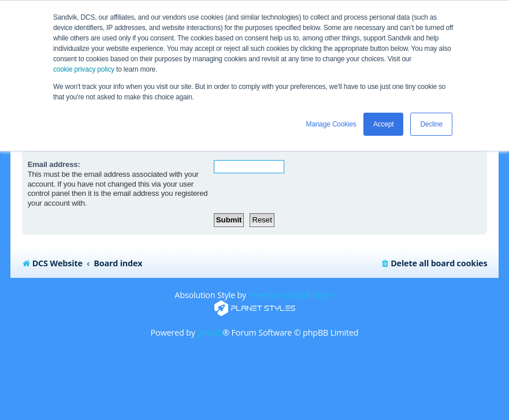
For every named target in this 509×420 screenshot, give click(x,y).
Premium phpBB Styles (291, 295)
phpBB (210, 332)
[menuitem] (434, 263)
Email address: (54, 164)
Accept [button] (384, 124)
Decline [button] (431, 124)
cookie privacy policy (84, 69)
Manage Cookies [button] (331, 124)
